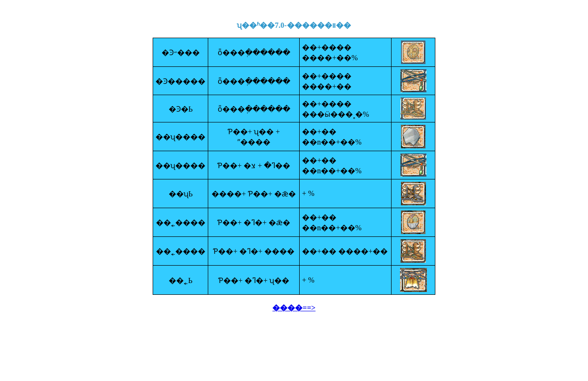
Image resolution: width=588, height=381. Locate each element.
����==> (294, 308)
